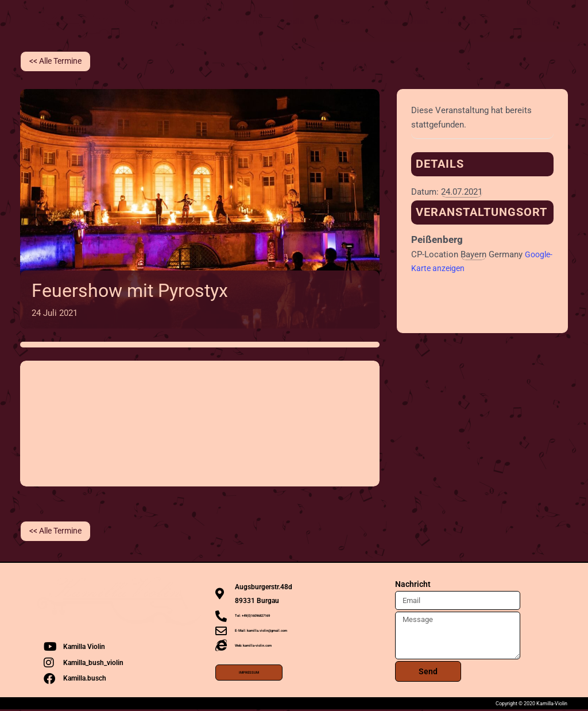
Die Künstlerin (186, 21)
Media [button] (296, 21)
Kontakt (462, 21)
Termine (247, 21)
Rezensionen (404, 21)
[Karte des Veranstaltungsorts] (200, 422)
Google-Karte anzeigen (454, 269)
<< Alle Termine (59, 61)
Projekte (345, 21)
